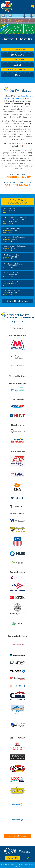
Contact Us (12, 858)
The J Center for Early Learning (14, 264)
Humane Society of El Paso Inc (15, 237)
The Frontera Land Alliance (13, 273)
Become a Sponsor (17, 836)
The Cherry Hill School (12, 255)
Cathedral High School (12, 228)
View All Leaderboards (18, 301)
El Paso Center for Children (13, 282)
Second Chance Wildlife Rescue (15, 246)
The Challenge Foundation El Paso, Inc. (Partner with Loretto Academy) (17, 218)
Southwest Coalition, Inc (12, 208)
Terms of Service (23, 864)
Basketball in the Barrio (13, 291)
